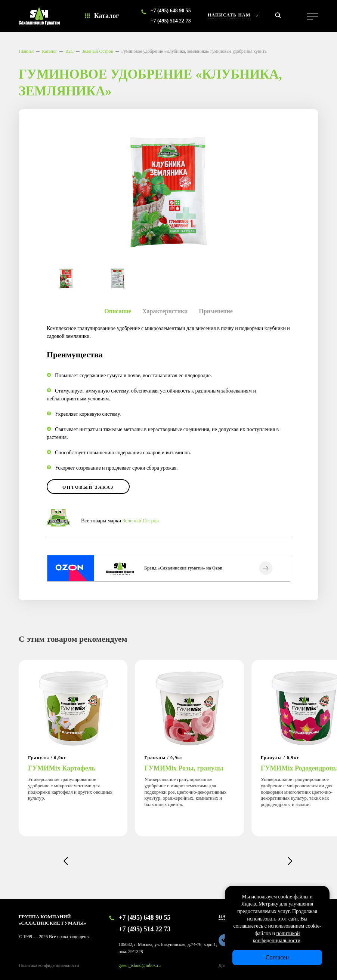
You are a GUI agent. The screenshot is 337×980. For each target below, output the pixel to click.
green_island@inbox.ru (140, 965)
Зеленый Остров (98, 51)
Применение (216, 311)
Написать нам (229, 15)
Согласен (277, 957)
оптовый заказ (88, 487)
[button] (66, 861)
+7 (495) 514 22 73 (170, 21)
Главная (26, 51)
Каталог (107, 16)
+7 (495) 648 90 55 (170, 11)
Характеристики (165, 311)
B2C (69, 51)
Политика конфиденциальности (49, 965)
